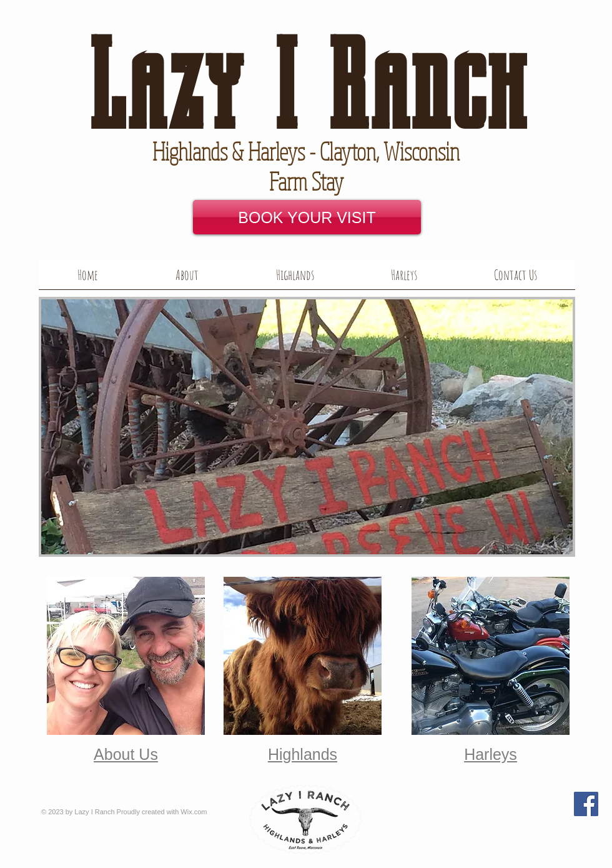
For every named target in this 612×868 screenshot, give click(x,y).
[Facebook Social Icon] (586, 804)
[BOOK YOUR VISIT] (307, 217)
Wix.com (194, 812)
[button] (307, 427)
